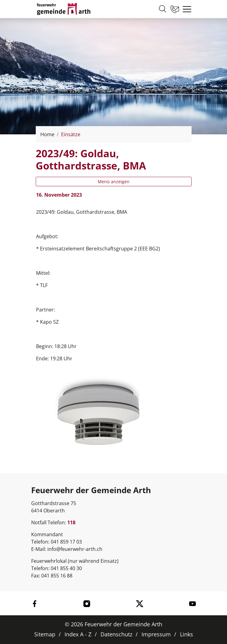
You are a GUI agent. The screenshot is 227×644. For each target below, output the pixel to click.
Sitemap (45, 634)
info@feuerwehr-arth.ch (75, 549)
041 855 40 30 (66, 568)
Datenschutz (116, 634)
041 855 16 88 (57, 576)
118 (71, 522)
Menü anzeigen (114, 182)
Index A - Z (78, 634)
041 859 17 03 (66, 542)
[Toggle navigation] (185, 9)
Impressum (156, 634)
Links (187, 634)
